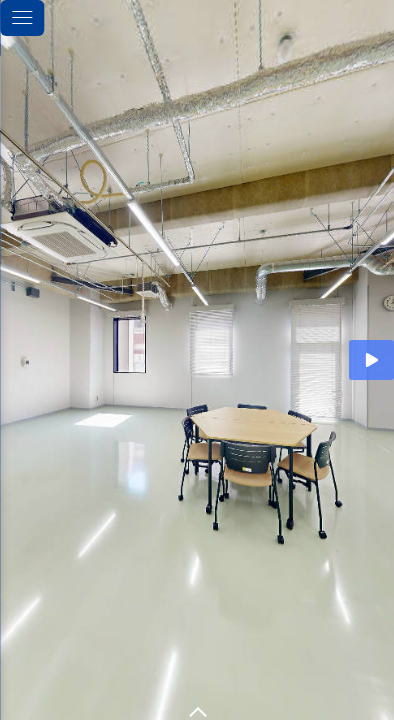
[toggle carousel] (197, 707)
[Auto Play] (371, 360)
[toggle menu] (22, 18)
